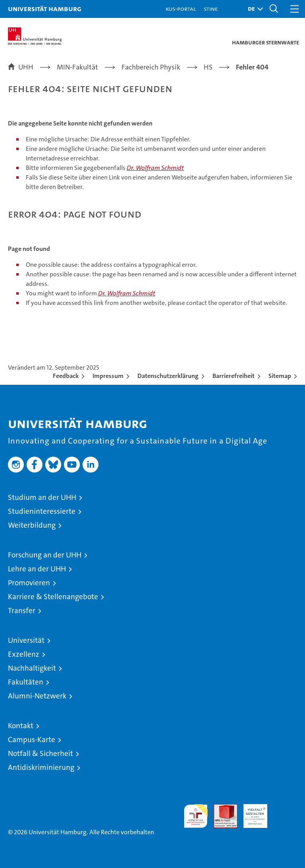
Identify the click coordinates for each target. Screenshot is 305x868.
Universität (26, 640)
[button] (253, 9)
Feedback (66, 376)
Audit (221, 808)
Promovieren (29, 583)
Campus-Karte (32, 740)
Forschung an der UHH (45, 555)
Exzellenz (24, 654)
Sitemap (280, 376)
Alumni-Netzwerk (37, 696)
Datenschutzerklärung (168, 376)
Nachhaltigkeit (32, 668)
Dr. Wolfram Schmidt (155, 168)
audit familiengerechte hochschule (196, 816)
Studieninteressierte (42, 511)
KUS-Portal (181, 9)
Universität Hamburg (45, 9)
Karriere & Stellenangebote (53, 597)
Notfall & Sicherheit (41, 753)
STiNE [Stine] (211, 9)
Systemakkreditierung (285, 808)
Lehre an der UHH (37, 569)
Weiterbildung (32, 525)
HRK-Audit (251, 812)
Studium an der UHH (42, 497)
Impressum (108, 376)
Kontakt (21, 726)
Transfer (22, 610)
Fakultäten (26, 682)
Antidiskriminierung (41, 767)
